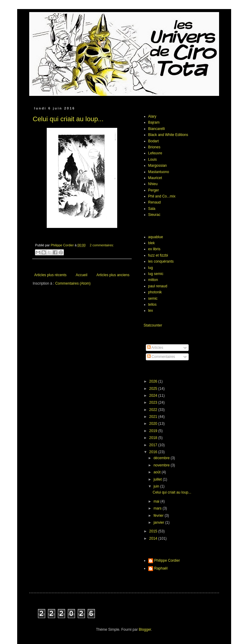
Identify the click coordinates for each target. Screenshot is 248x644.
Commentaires (161, 357)
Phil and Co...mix (162, 196)
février (159, 516)
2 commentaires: (102, 245)
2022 (154, 410)
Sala (152, 209)
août (157, 472)
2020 (154, 424)
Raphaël (161, 568)
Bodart (154, 141)
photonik (155, 292)
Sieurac (154, 215)
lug (151, 268)
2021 (154, 417)
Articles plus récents (50, 275)
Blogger (145, 630)
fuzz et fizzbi (158, 255)
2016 (154, 452)
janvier (159, 522)
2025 (154, 389)
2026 (154, 381)
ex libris (154, 249)
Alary (152, 116)
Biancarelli (157, 129)
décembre (162, 458)
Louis (153, 159)
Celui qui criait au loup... (68, 119)
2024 (154, 396)
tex (151, 311)
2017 (154, 445)
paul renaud (158, 286)
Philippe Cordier (167, 560)
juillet (158, 479)
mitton (153, 280)
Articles (155, 348)
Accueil (82, 275)
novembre (162, 465)
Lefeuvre (155, 153)
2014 (154, 538)
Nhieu (153, 184)
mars (158, 508)
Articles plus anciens (113, 275)
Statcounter (153, 325)
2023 (154, 402)
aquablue (156, 237)
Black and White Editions (168, 135)
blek (152, 243)
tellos (152, 305)
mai (157, 501)
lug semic (156, 274)
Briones (154, 147)
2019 (154, 431)
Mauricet (155, 178)
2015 (154, 531)
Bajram (154, 122)
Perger (154, 190)
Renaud (155, 202)
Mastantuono (159, 172)
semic (153, 298)
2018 (154, 438)
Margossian (158, 166)
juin (157, 486)
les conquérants (161, 261)
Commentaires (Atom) (73, 283)
